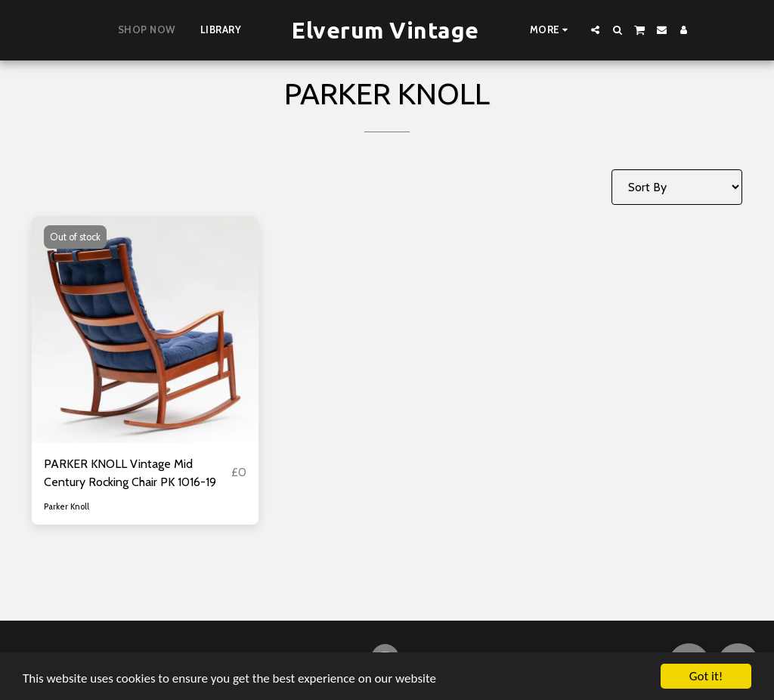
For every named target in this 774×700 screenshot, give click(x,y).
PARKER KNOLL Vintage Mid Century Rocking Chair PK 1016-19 (130, 473)
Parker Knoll (67, 506)
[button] (595, 30)
